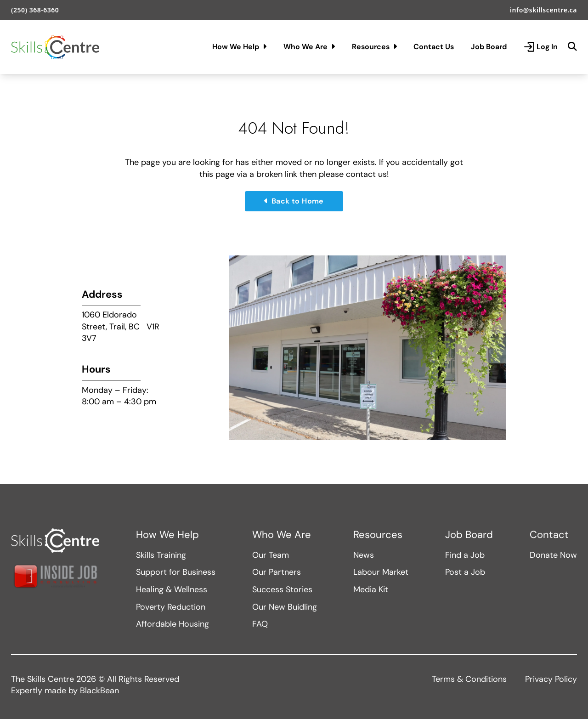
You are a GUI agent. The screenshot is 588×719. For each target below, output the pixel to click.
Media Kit (371, 589)
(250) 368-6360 (35, 10)
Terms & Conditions (469, 679)
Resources (374, 47)
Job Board (489, 47)
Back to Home (294, 201)
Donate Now (553, 555)
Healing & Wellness (172, 589)
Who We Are (309, 47)
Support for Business (176, 572)
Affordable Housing (172, 624)
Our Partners (277, 572)
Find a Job (465, 555)
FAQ (260, 624)
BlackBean (99, 691)
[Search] (572, 47)
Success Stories (282, 589)
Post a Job (465, 572)
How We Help (239, 47)
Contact (549, 535)
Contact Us (434, 47)
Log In (541, 47)
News (364, 555)
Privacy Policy (551, 679)
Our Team (271, 555)
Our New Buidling (285, 607)
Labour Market (381, 572)
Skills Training (161, 555)
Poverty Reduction (171, 607)
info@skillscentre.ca (543, 10)
